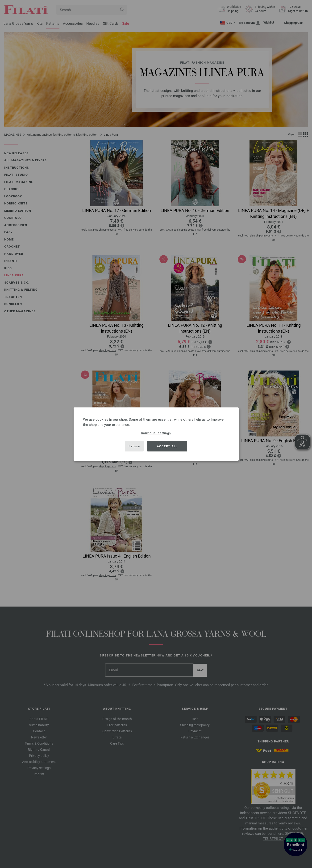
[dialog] (156, 434)
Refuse (134, 446)
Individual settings (156, 433)
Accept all (167, 446)
